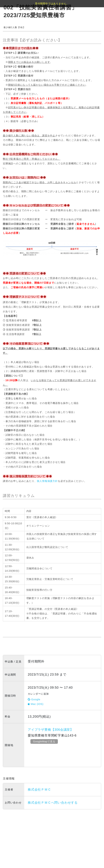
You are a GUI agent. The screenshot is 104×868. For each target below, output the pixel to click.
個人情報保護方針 (47, 481)
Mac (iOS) (36, 704)
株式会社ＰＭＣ (39, 790)
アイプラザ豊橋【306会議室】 (51, 730)
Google (34, 699)
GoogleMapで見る (45, 741)
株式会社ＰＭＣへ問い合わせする (53, 803)
